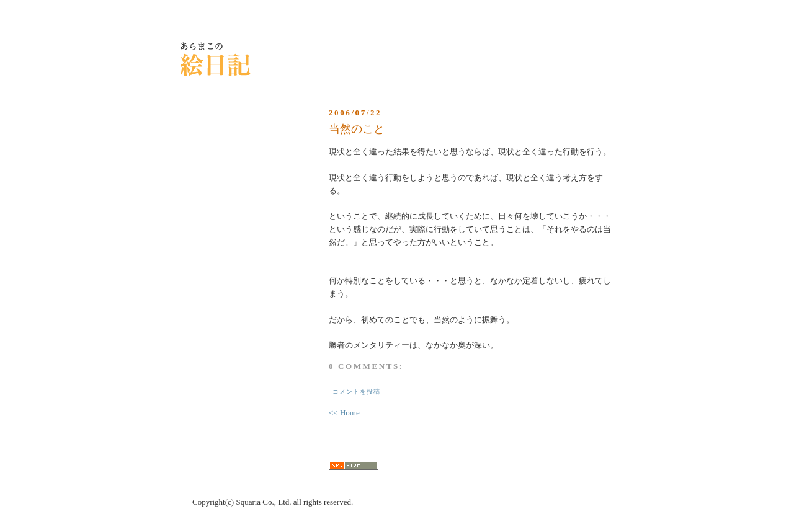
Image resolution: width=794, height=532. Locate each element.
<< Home (344, 413)
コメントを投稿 (356, 392)
